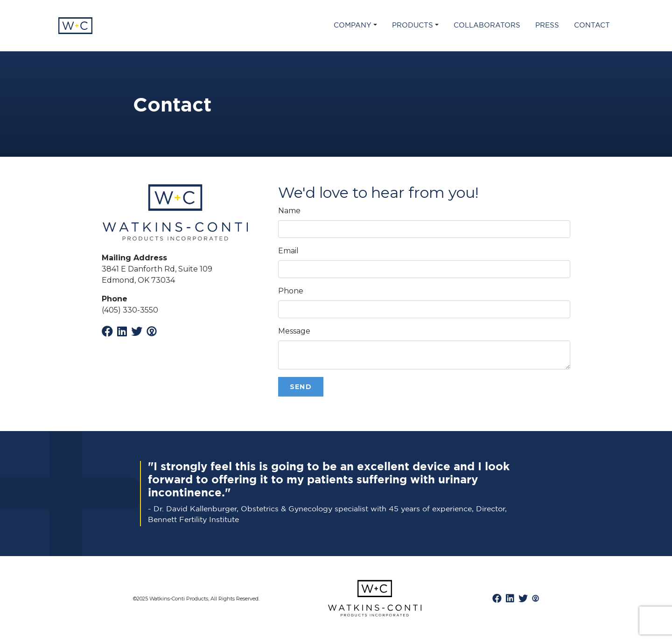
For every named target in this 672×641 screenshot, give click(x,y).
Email (288, 251)
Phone (291, 291)
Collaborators (487, 25)
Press (547, 25)
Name (289, 211)
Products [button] (413, 25)
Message (294, 331)
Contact (592, 25)
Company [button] (353, 25)
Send (301, 387)
